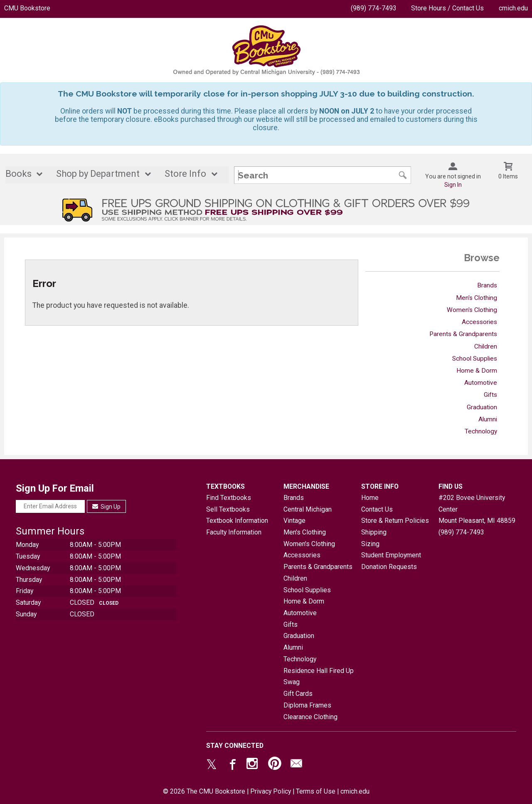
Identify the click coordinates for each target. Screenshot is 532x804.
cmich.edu (513, 8)
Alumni (488, 419)
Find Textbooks (229, 498)
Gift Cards (298, 694)
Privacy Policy (271, 791)
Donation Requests (389, 567)
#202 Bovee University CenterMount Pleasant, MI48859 (477, 509)
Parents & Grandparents (463, 334)
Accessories (479, 322)
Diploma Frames (307, 705)
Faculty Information (234, 532)
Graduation (482, 407)
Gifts (490, 395)
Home (370, 498)
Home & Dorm (477, 371)
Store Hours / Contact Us (447, 8)
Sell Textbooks (228, 509)
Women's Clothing (472, 310)
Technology (481, 431)
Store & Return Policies (395, 521)
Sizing (370, 544)
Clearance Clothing (310, 717)
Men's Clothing (477, 298)
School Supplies (475, 359)
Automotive (481, 383)
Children (486, 346)
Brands (487, 285)
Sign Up (107, 507)
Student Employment (391, 555)
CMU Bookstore (27, 8)
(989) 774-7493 (374, 8)
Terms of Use (316, 791)
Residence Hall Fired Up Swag (319, 677)
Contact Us (377, 509)
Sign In (453, 185)
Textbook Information (237, 521)
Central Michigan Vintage (308, 515)
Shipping (374, 532)
